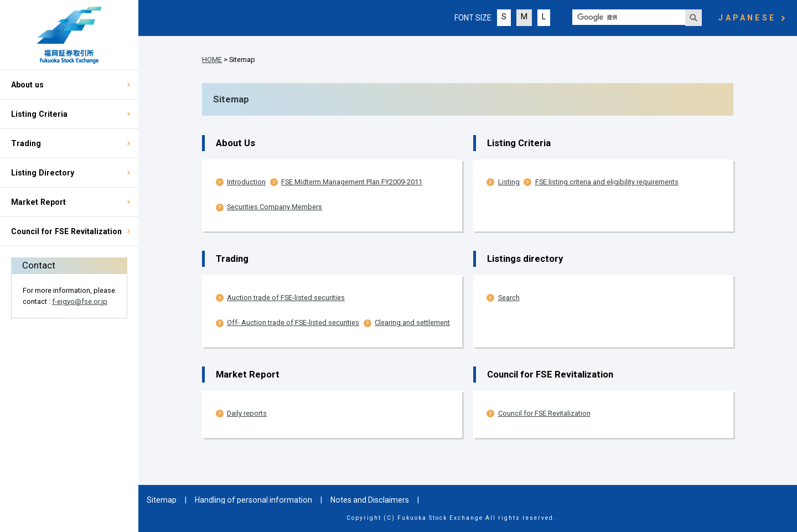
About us (27, 85)
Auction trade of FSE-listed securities (286, 298)
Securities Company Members (275, 207)
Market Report (38, 202)
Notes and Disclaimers (370, 500)
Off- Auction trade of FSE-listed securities (293, 322)
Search (509, 298)
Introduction (246, 182)
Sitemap (162, 500)
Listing (509, 182)
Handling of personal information (253, 500)
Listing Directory (43, 173)
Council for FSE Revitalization (66, 231)
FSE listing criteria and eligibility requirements (607, 182)
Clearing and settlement (412, 322)
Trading (26, 143)
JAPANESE (747, 18)
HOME (212, 60)
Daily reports (247, 413)
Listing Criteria (39, 114)
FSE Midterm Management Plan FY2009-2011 (352, 182)
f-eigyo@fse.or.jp (80, 301)
